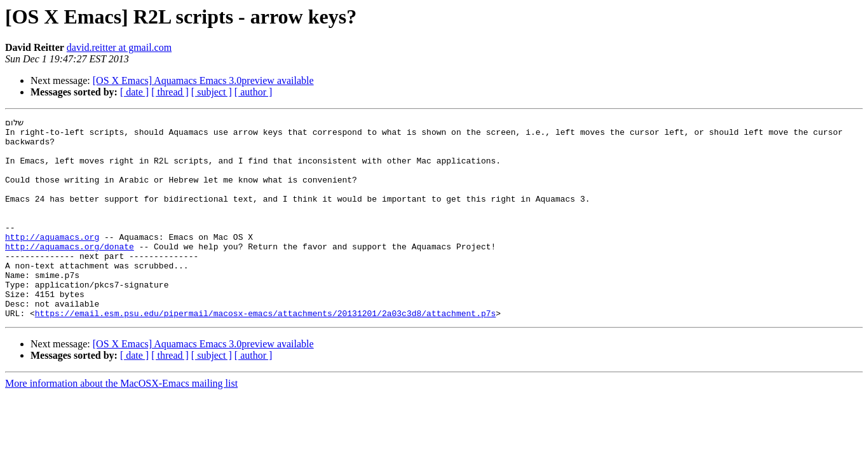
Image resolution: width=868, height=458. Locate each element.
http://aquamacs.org (52, 261)
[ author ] (254, 92)
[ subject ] (212, 92)
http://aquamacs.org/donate (70, 272)
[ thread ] (170, 92)
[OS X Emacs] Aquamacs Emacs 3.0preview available (203, 80)
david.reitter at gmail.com (119, 47)
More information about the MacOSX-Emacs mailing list (121, 423)
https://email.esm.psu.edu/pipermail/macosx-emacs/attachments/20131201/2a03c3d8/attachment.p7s (265, 352)
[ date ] (134, 92)
